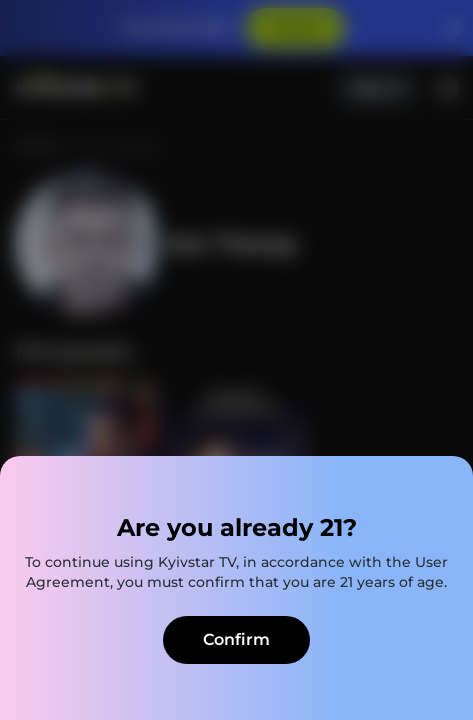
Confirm (236, 639)
